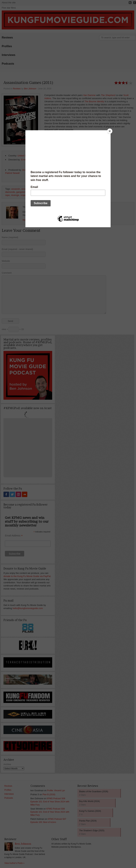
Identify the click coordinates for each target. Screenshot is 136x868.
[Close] (110, 131)
